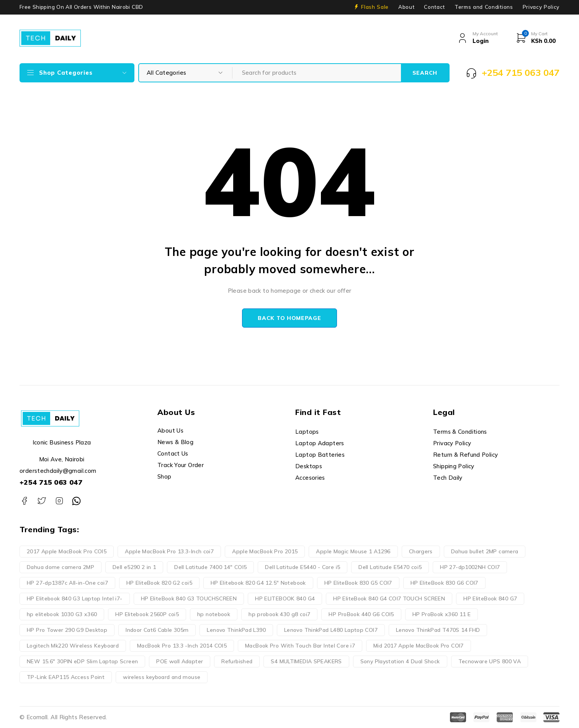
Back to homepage (289, 318)
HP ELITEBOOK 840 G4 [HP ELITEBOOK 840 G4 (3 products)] (285, 598)
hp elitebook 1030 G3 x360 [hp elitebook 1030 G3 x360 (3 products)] (62, 614)
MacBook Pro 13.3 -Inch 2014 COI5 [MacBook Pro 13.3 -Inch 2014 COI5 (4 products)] (182, 646)
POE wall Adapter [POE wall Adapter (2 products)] (180, 661)
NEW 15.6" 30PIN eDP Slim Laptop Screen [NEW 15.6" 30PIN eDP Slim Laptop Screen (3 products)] (82, 661)
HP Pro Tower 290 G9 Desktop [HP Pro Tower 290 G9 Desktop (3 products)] (67, 630)
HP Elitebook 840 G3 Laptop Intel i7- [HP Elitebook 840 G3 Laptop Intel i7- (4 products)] (75, 598)
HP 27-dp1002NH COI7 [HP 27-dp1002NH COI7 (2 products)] (470, 567)
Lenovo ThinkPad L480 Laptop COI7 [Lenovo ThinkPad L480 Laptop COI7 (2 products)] (331, 630)
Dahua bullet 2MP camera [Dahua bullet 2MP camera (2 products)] (485, 551)
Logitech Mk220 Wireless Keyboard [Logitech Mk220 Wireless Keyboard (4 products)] (73, 646)
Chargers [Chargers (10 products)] (421, 551)
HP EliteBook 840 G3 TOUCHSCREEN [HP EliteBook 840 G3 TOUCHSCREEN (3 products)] (189, 598)
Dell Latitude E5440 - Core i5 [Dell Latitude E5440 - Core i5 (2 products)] (303, 567)
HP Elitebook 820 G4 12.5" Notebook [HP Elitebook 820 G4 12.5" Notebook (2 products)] (258, 583)
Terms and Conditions (484, 7)
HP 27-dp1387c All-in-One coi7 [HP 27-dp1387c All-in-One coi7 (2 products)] (67, 583)
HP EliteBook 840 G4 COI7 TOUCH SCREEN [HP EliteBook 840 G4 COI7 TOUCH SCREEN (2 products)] (389, 598)
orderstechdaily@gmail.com (58, 471)
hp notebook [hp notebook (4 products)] (214, 614)
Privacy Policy (541, 7)
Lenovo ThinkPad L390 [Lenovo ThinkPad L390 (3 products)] (236, 630)
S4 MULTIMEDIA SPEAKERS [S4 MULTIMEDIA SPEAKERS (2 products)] (306, 661)
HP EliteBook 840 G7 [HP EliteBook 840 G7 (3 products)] (490, 598)
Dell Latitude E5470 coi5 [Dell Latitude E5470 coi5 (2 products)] (390, 567)
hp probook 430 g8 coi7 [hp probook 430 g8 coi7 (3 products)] (279, 614)
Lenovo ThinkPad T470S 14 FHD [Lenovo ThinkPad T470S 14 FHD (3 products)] (438, 630)
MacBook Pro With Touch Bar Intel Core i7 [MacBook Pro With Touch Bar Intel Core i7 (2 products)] (300, 646)
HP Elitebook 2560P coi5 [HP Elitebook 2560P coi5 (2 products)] (147, 614)
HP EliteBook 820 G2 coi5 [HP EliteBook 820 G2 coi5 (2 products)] (159, 583)
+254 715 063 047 (51, 482)
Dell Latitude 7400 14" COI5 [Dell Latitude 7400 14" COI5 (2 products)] (210, 567)
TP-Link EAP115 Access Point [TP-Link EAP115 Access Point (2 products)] (66, 677)
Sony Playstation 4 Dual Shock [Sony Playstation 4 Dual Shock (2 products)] (400, 661)
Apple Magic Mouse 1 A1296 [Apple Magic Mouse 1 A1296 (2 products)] (353, 551)
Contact (434, 7)
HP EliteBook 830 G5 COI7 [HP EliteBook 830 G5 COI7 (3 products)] (358, 583)
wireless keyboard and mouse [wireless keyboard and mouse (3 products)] (162, 677)
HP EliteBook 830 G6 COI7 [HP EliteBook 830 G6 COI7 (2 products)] (444, 583)
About (406, 7)
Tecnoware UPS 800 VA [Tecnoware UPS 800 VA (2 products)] (490, 661)
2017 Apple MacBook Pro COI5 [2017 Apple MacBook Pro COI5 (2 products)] (67, 551)
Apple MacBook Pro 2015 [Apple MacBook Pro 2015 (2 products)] (265, 551)
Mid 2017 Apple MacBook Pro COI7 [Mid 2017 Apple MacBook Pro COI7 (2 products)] (419, 646)
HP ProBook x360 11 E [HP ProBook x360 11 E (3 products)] (442, 614)
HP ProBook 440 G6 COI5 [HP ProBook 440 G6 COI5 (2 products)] (361, 614)
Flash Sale (375, 7)
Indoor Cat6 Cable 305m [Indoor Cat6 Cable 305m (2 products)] (157, 630)
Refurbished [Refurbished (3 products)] (237, 661)
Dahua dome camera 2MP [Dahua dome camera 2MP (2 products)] (61, 567)
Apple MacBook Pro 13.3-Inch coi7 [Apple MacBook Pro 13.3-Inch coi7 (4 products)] (169, 551)
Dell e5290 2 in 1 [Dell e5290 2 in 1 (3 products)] (134, 567)
